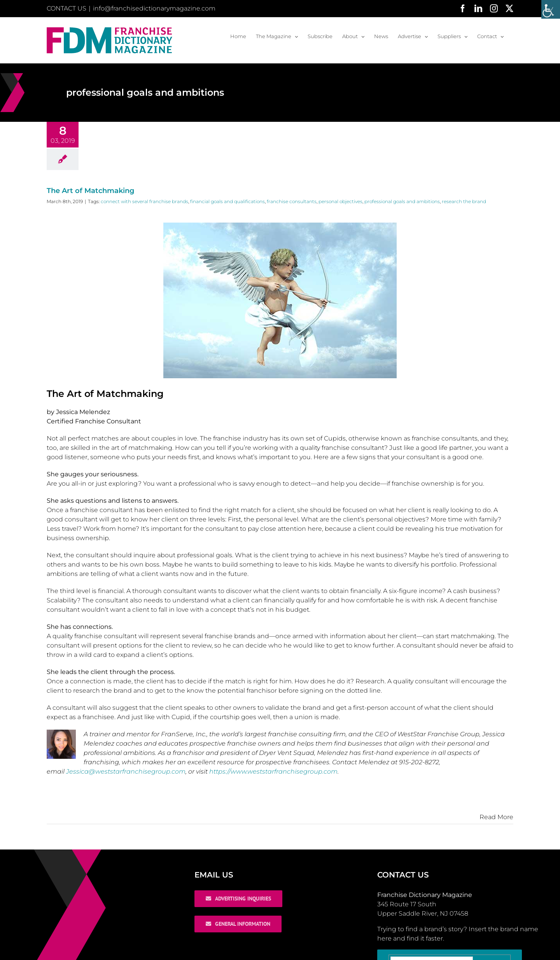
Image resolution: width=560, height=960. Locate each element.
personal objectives (340, 201)
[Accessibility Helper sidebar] (551, 9)
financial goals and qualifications (227, 201)
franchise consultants (292, 201)
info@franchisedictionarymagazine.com (154, 8)
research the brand (464, 201)
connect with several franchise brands (144, 201)
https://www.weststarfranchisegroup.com (273, 771)
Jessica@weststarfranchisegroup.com (126, 771)
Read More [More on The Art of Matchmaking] (496, 817)
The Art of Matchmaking (90, 191)
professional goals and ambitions (402, 201)
